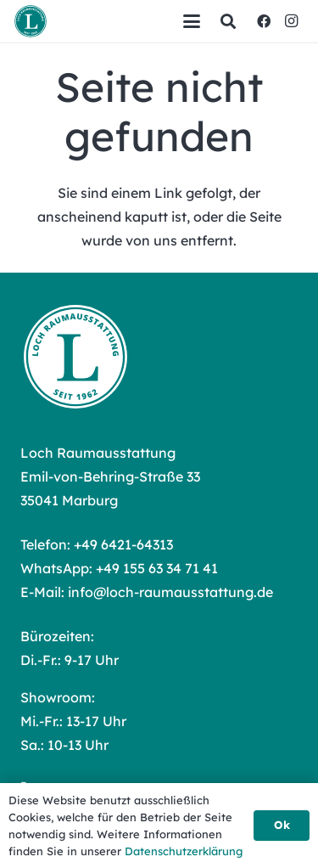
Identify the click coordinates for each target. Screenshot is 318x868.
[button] (192, 21)
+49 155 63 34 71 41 (157, 568)
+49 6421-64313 (123, 544)
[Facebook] (264, 21)
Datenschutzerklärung (184, 851)
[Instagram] (291, 21)
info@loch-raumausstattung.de (170, 592)
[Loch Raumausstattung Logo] (31, 21)
